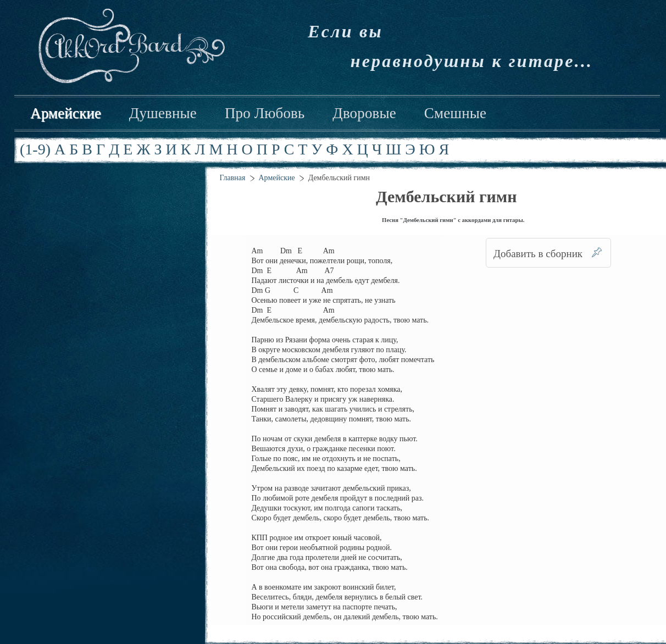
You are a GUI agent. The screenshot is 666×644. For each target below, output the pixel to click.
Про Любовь (265, 113)
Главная (233, 178)
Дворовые (364, 113)
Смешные (455, 113)
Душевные (163, 113)
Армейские (66, 113)
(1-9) (35, 149)
